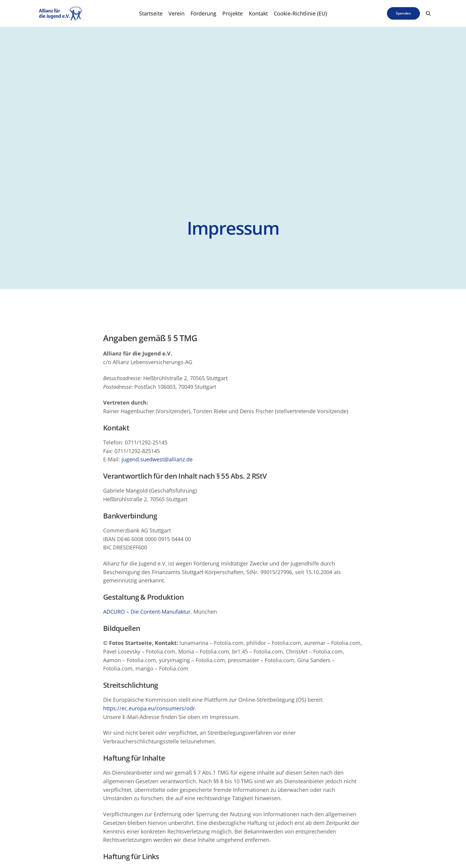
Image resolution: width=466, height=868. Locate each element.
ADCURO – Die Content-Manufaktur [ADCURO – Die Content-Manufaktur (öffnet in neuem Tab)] (147, 612)
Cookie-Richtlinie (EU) (300, 13)
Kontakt (258, 13)
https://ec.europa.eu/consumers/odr (149, 708)
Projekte (233, 13)
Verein (177, 13)
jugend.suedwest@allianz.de (157, 460)
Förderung (203, 13)
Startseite (151, 13)
